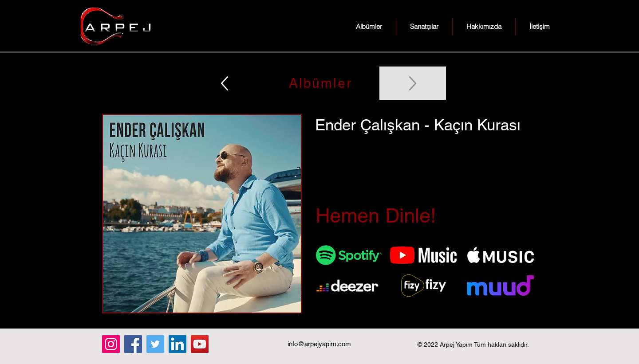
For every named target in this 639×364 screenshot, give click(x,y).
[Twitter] (155, 344)
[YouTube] (200, 344)
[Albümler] (319, 83)
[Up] (225, 83)
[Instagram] (111, 344)
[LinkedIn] (177, 344)
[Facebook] (133, 344)
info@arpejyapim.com (319, 344)
